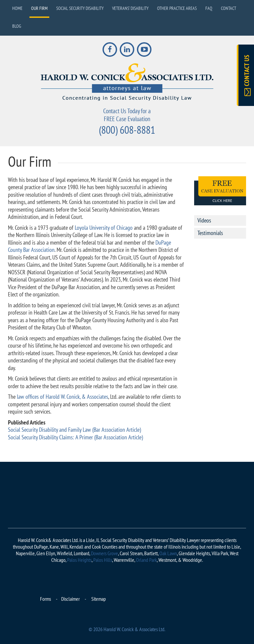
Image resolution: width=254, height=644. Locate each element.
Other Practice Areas (177, 8)
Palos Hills (103, 560)
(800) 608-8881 (127, 130)
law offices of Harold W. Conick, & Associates (62, 397)
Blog (17, 26)
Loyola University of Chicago (104, 228)
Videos (204, 220)
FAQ (209, 8)
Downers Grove (105, 553)
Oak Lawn (168, 553)
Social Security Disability (80, 8)
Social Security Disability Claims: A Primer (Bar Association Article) (75, 437)
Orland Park (146, 560)
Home (17, 8)
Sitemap (99, 599)
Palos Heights (79, 560)
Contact (229, 8)
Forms (45, 599)
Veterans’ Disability (130, 8)
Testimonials (210, 233)
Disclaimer (70, 599)
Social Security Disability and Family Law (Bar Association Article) (74, 430)
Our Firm (39, 8)
